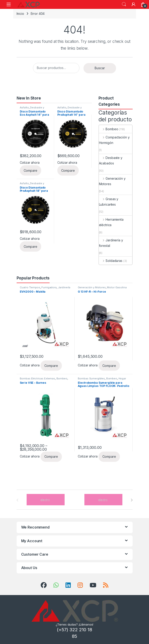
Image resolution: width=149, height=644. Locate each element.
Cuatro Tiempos (30, 287)
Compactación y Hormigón (114, 140)
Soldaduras (111, 261)
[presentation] (132, 500)
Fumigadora (49, 287)
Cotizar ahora (30, 162)
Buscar (100, 68)
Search (124, 4)
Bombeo (109, 129)
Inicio (20, 14)
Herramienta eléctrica (111, 222)
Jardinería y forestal (111, 243)
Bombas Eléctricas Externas (37, 378)
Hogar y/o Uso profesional (102, 380)
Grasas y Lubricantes (109, 202)
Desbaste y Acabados (32, 109)
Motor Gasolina (117, 287)
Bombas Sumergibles (91, 378)
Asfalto (24, 107)
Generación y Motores (112, 181)
